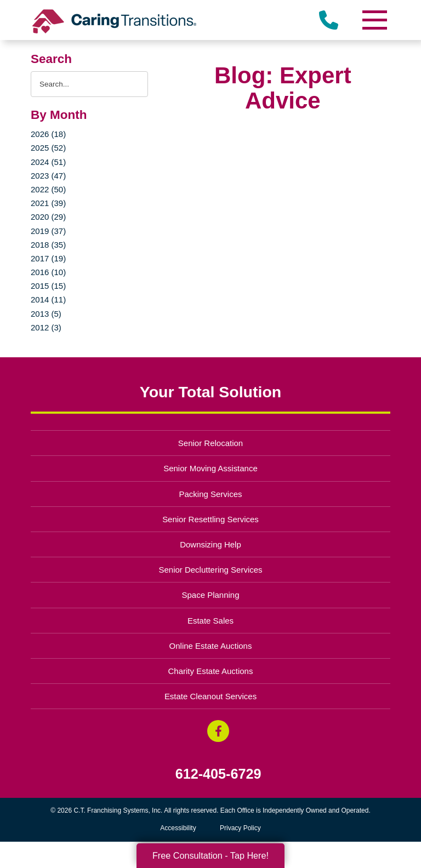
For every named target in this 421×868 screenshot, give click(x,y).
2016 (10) (48, 272)
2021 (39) (48, 203)
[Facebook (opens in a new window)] (218, 731)
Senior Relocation (210, 443)
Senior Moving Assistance (210, 468)
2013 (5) (46, 314)
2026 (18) (48, 134)
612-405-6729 (218, 774)
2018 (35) (48, 245)
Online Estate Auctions (211, 646)
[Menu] (374, 20)
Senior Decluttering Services (210, 570)
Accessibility (178, 828)
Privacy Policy (240, 828)
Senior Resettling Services (210, 519)
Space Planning (211, 595)
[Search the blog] (89, 84)
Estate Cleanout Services (210, 696)
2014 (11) (48, 299)
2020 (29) (48, 217)
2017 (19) (48, 258)
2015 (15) (48, 286)
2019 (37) (48, 231)
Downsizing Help (210, 544)
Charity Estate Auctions (211, 671)
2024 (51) (48, 162)
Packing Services (211, 494)
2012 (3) (46, 327)
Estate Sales (210, 621)
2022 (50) (48, 189)
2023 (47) (48, 176)
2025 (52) (48, 148)
